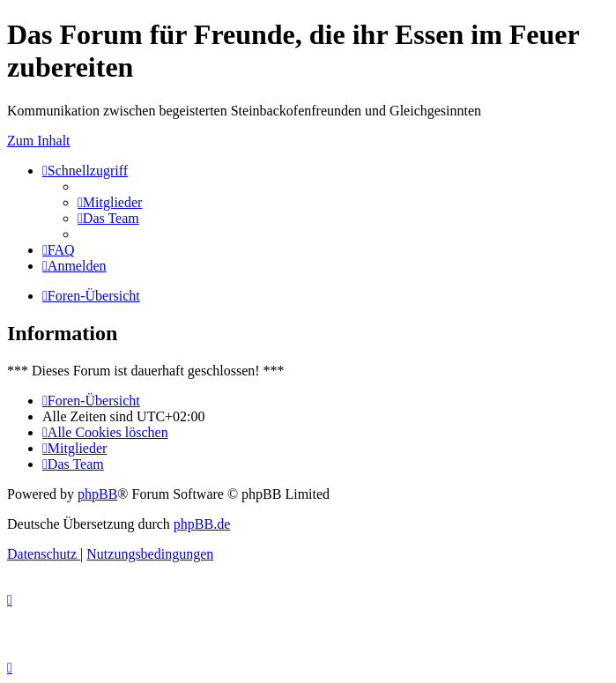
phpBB (97, 494)
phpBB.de (202, 524)
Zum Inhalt (39, 141)
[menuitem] (110, 202)
